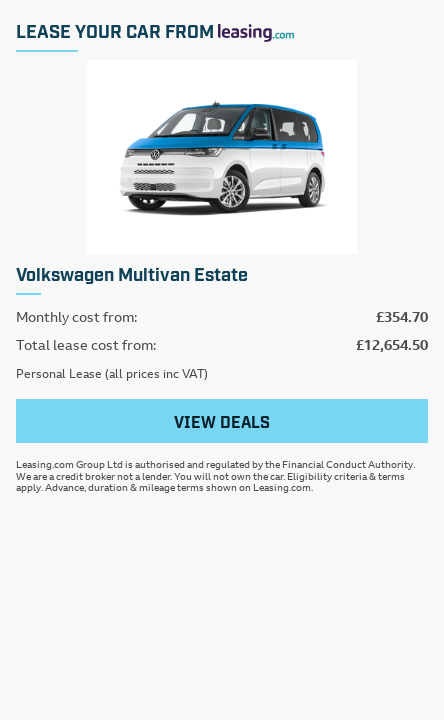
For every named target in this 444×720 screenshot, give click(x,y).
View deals (222, 421)
